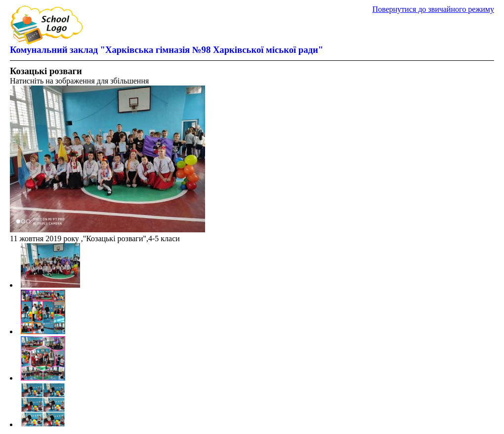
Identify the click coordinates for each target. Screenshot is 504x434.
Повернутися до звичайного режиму (433, 9)
